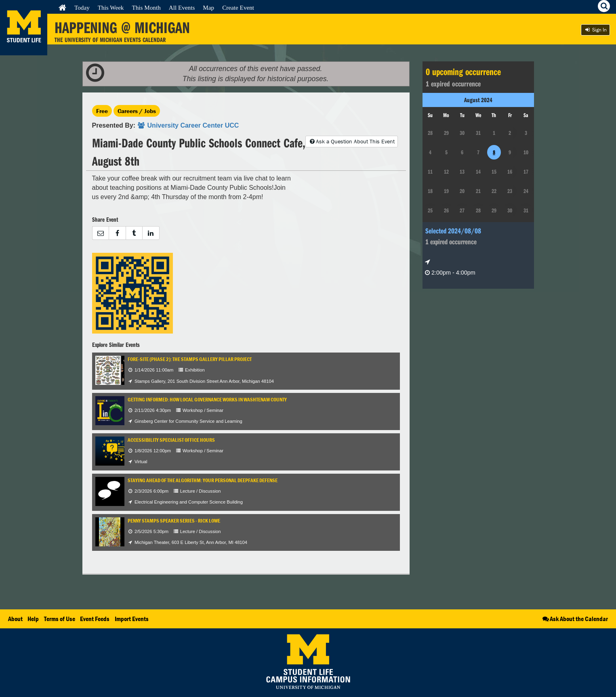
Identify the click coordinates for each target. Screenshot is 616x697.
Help (33, 619)
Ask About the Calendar (575, 619)
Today (82, 7)
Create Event (238, 7)
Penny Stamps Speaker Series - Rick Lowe (174, 521)
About (15, 619)
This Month (146, 7)
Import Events (132, 619)
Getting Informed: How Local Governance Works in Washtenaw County (207, 400)
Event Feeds (95, 619)
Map (208, 7)
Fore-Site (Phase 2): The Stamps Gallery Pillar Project (190, 359)
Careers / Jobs (137, 111)
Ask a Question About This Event (351, 141)
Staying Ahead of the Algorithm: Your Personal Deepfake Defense (203, 480)
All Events (182, 7)
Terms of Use (60, 619)
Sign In (595, 30)
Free (102, 111)
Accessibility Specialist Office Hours (171, 440)
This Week (111, 7)
